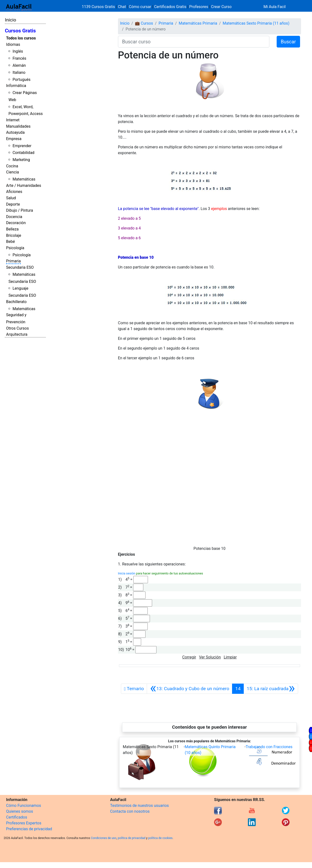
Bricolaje (14, 235)
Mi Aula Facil (275, 7)
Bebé (10, 242)
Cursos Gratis (20, 31)
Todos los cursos (21, 38)
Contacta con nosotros (130, 811)
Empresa (14, 139)
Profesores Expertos (24, 823)
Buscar (288, 42)
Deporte (13, 204)
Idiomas (13, 44)
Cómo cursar (140, 7)
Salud (11, 198)
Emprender (22, 146)
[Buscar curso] (194, 42)
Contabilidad (23, 153)
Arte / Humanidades (24, 186)
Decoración (16, 223)
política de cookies (160, 838)
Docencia (14, 217)
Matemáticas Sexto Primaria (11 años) (256, 23)
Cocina (12, 166)
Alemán (19, 65)
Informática (16, 86)
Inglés (18, 51)
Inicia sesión (127, 573)
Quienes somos (20, 811)
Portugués (21, 80)
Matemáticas (24, 179)
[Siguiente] (271, 689)
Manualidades (18, 126)
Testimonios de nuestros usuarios (140, 806)
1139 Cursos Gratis (99, 7)
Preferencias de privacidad (29, 829)
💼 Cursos (144, 23)
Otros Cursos (17, 328)
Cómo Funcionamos (24, 806)
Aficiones (14, 192)
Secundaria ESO (20, 267)
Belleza (12, 229)
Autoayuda (15, 132)
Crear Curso (221, 7)
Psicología (15, 248)
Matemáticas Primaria (198, 23)
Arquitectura (17, 334)
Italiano (19, 72)
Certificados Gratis (170, 7)
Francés (19, 58)
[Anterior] (190, 689)
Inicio (10, 20)
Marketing (21, 160)
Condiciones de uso (104, 838)
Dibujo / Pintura (19, 210)
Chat (122, 7)
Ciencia (13, 172)
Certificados (17, 817)
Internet (13, 120)
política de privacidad (132, 838)
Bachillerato (16, 302)
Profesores (199, 7)
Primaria (13, 261)
